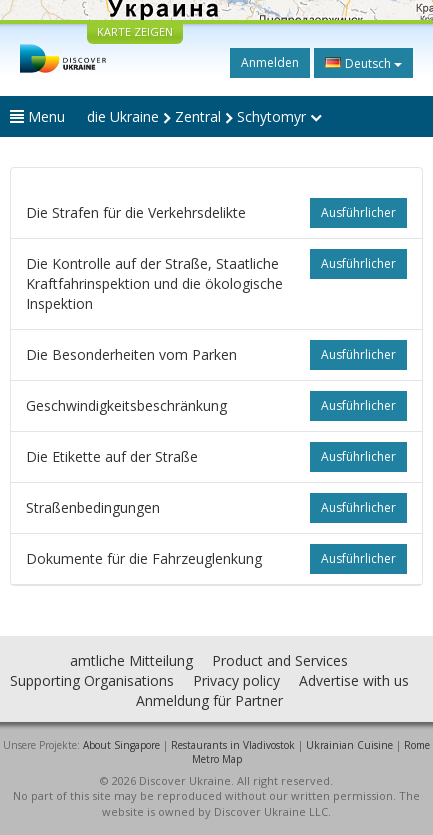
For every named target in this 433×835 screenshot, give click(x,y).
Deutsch (363, 63)
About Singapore (121, 745)
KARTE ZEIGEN (135, 31)
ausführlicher (358, 212)
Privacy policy (236, 680)
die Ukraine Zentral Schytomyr (204, 116)
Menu (37, 116)
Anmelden (270, 62)
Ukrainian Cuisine (349, 745)
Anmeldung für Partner (209, 700)
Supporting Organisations (92, 680)
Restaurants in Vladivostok (233, 745)
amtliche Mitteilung (131, 660)
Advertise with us (354, 680)
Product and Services (280, 660)
